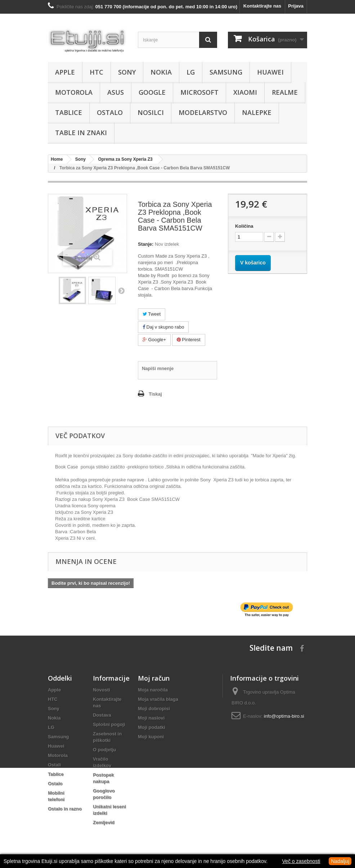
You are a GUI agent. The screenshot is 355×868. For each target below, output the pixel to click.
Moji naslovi (151, 718)
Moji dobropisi (154, 709)
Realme (285, 92)
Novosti (102, 690)
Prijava (296, 6)
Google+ (154, 340)
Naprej (121, 290)
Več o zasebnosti (301, 861)
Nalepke (257, 112)
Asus (116, 92)
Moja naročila (153, 690)
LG (191, 72)
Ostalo (110, 112)
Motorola (74, 92)
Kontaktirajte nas (262, 6)
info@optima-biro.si (284, 716)
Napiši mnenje (158, 368)
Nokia (161, 72)
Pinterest (189, 340)
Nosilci (151, 112)
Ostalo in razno (65, 809)
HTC (96, 72)
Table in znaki (81, 133)
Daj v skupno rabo (163, 327)
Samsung (226, 72)
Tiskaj (155, 394)
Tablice (69, 112)
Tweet (152, 314)
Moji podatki (152, 727)
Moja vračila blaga (158, 699)
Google (152, 92)
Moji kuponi (151, 737)
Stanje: (146, 244)
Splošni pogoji (109, 724)
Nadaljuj (340, 861)
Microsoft (199, 92)
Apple (65, 72)
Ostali (54, 765)
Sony (127, 72)
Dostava (102, 715)
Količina (244, 226)
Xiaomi (245, 92)
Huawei (270, 72)
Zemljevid (104, 822)
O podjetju (104, 750)
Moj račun (154, 678)
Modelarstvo (203, 112)
